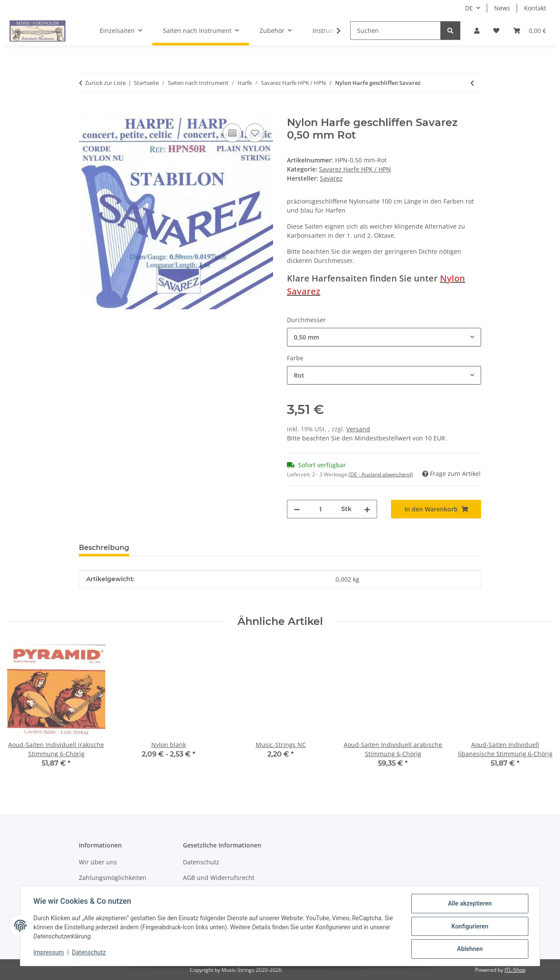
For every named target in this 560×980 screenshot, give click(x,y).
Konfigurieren (469, 927)
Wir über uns (98, 862)
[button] (477, 31)
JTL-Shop (515, 970)
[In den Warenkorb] (86, 112)
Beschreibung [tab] (104, 548)
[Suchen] (396, 31)
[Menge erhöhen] (367, 509)
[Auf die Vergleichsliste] (232, 133)
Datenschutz (90, 953)
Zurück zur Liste (105, 83)
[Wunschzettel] (496, 31)
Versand (358, 429)
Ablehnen (469, 949)
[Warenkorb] (530, 31)
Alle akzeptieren (469, 904)
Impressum (49, 953)
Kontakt (535, 8)
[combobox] (384, 337)
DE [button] (469, 8)
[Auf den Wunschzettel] (255, 133)
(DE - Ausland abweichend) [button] (381, 474)
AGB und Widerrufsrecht (219, 878)
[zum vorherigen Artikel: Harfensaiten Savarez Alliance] (472, 83)
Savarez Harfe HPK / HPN (355, 169)
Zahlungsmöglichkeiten (113, 878)
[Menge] (321, 509)
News (502, 8)
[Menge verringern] (297, 509)
